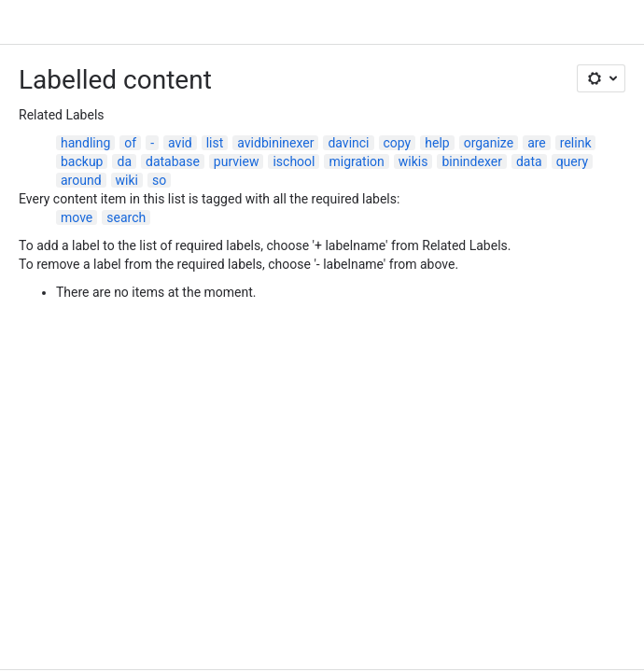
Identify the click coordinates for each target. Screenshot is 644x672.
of (130, 143)
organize (489, 143)
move (77, 217)
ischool (294, 161)
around (81, 180)
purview (237, 161)
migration (356, 161)
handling (85, 143)
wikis (413, 161)
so (159, 180)
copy (398, 143)
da (124, 161)
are (537, 143)
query (573, 161)
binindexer (471, 161)
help (437, 143)
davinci (348, 143)
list (215, 143)
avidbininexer (275, 143)
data (529, 161)
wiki (127, 180)
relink (576, 143)
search (126, 217)
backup (82, 161)
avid (180, 143)
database (173, 161)
